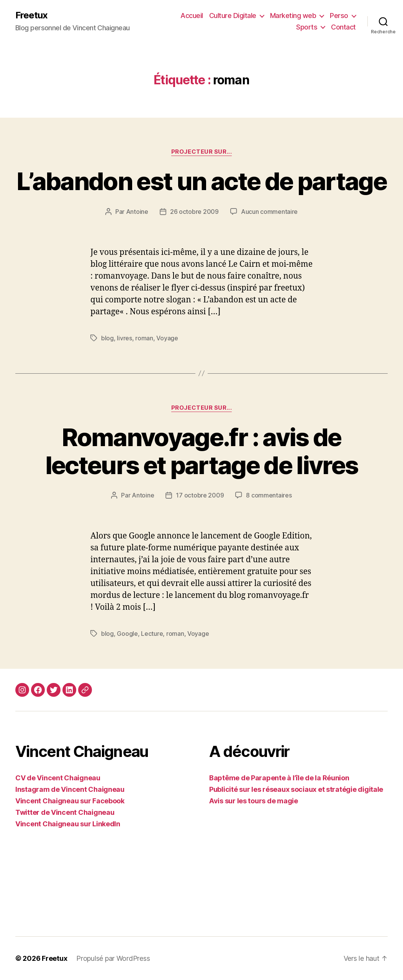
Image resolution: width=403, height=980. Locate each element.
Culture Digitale (233, 16)
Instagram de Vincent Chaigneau (70, 789)
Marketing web (293, 16)
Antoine (137, 212)
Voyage (167, 338)
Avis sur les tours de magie (254, 801)
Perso (339, 16)
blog (107, 338)
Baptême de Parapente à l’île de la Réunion (279, 778)
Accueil (192, 16)
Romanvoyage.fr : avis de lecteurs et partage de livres (202, 451)
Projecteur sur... (202, 152)
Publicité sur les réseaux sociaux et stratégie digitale (296, 789)
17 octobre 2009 (200, 495)
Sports (307, 27)
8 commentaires (269, 495)
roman (144, 338)
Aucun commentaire (269, 212)
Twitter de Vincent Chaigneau (65, 812)
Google (127, 634)
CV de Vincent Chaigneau (58, 778)
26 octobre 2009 (194, 212)
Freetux (31, 15)
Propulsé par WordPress (113, 958)
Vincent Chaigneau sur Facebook (70, 801)
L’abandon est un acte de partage (202, 181)
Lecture (152, 634)
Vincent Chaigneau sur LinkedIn (68, 824)
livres (124, 338)
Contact (343, 27)
